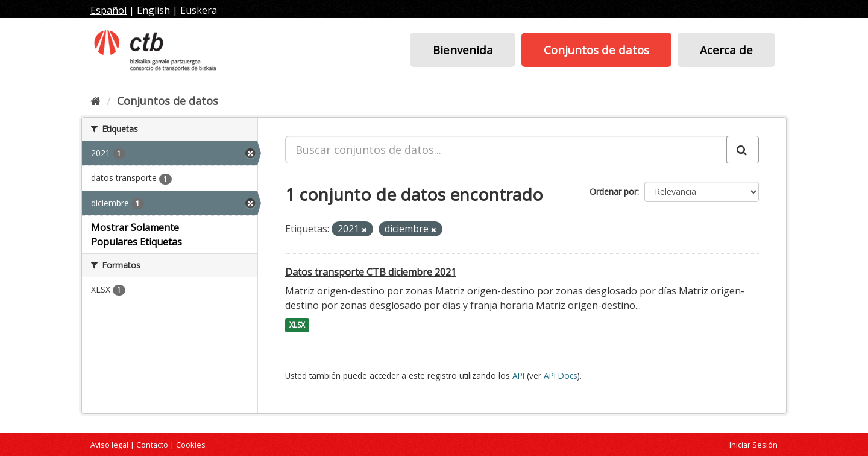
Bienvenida (463, 50)
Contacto (152, 445)
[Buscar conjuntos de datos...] (506, 150)
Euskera (199, 10)
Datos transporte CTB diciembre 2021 (371, 272)
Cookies (191, 445)
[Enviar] (743, 150)
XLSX (297, 325)
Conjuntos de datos (596, 50)
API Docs (561, 375)
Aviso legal (109, 445)
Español (108, 10)
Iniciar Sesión (753, 445)
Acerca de (726, 50)
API (518, 375)
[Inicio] (96, 101)
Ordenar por (613, 192)
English (153, 10)
